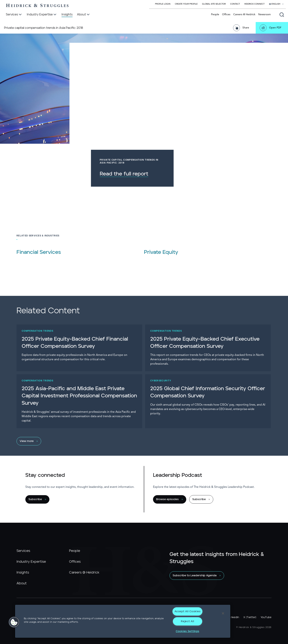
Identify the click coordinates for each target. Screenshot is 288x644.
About (22, 583)
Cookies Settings (188, 631)
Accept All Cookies (187, 611)
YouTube (266, 617)
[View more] (142, 441)
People (215, 14)
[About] (84, 15)
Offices (226, 14)
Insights (23, 573)
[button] (14, 622)
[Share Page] (242, 28)
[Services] (14, 15)
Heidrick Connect (254, 4)
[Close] (223, 613)
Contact (235, 4)
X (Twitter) (250, 617)
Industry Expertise (31, 562)
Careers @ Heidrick (244, 14)
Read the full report (201, 174)
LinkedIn (234, 617)
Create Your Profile (186, 4)
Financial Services (39, 252)
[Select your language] (276, 4)
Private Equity (161, 252)
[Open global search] (282, 15)
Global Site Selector (214, 4)
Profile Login (163, 4)
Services (23, 551)
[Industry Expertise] (42, 15)
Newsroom (264, 14)
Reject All (187, 621)
